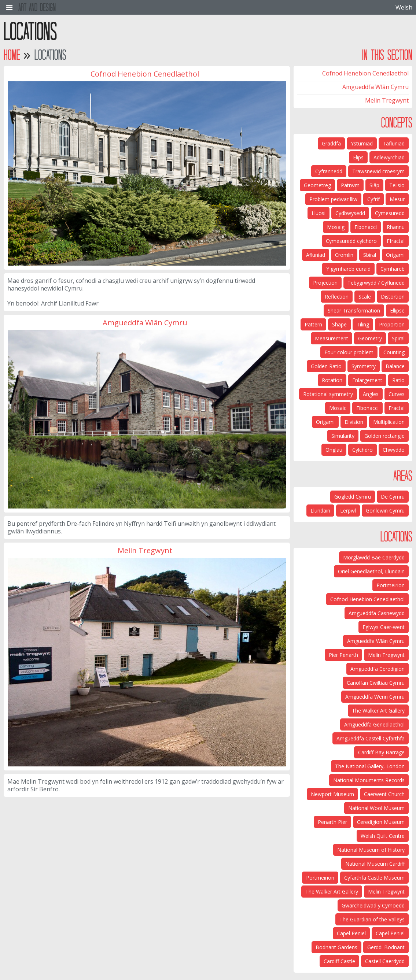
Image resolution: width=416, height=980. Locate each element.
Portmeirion (391, 585)
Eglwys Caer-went (384, 627)
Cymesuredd (390, 213)
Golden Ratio (326, 366)
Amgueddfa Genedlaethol (374, 724)
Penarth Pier (332, 822)
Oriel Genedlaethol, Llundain (371, 571)
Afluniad (316, 255)
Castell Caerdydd (385, 961)
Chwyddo (394, 450)
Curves (397, 394)
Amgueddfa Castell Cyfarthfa (371, 738)
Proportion (392, 324)
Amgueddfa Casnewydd (377, 613)
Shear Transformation (354, 310)
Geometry (370, 338)
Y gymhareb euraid (348, 269)
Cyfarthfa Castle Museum (374, 878)
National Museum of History (371, 850)
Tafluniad (394, 143)
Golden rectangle (384, 436)
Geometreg (317, 185)
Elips (358, 157)
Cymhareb (393, 269)
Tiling (363, 324)
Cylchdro (362, 450)
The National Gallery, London (370, 766)
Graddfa (331, 143)
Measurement (332, 338)
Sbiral (370, 255)
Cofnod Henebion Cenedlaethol (365, 73)
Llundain (320, 511)
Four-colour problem (349, 352)
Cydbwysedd (350, 213)
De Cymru (393, 497)
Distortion (393, 297)
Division (354, 422)
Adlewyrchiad (389, 157)
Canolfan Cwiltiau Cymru (376, 683)
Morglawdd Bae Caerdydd (374, 557)
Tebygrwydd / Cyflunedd (376, 283)
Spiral (398, 338)
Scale (365, 297)
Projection (325, 283)
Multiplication (389, 422)
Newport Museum (332, 794)
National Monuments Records (369, 780)
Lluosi (319, 213)
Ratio (398, 380)
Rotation (332, 380)
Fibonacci (366, 227)
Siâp (374, 185)
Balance (395, 366)
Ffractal (396, 241)
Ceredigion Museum (381, 822)
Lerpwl (348, 511)
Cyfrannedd (329, 171)
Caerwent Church (384, 794)
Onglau (334, 450)
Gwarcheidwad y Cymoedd (373, 905)
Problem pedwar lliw (333, 199)
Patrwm (350, 185)
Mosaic (338, 408)
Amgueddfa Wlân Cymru (375, 87)
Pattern (313, 324)
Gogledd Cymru (353, 497)
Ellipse (397, 310)
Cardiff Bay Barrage (381, 752)
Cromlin (344, 255)
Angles (371, 394)
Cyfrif (373, 199)
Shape (339, 324)
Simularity (343, 436)
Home (12, 55)
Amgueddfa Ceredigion (378, 669)
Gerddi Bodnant (386, 947)
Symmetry (364, 366)
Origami (395, 255)
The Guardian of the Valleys (372, 919)
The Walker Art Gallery (378, 711)
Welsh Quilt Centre (383, 836)
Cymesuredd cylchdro (351, 241)
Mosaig (336, 227)
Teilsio (397, 185)
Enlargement (367, 380)
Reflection (337, 297)
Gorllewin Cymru (385, 511)
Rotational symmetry (328, 394)
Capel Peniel (390, 933)
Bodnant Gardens (336, 947)
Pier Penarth (343, 655)
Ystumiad (362, 143)
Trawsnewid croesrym (378, 171)
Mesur (397, 199)
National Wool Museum (376, 808)
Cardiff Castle (339, 961)
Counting (394, 352)
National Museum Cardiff (375, 864)
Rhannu (396, 227)
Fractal (397, 408)
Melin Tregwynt (387, 100)
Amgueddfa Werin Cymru (375, 697)
